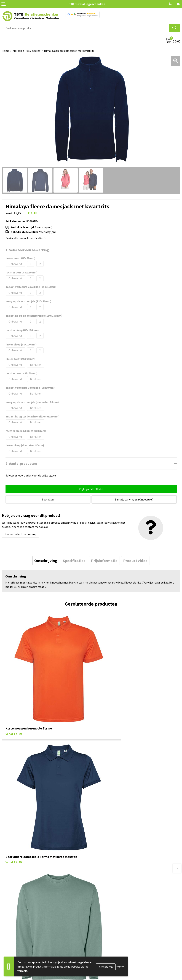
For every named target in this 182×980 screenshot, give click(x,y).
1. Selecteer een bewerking (27, 250)
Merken (17, 51)
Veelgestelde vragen (105, 880)
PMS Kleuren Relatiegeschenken (113, 902)
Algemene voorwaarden (107, 969)
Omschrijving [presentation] (46, 560)
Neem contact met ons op (21, 534)
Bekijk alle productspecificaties (26, 238)
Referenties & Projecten (107, 952)
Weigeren (120, 966)
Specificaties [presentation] (74, 560)
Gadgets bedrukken (14, 952)
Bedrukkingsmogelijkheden (109, 897)
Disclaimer (99, 963)
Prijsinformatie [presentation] (104, 560)
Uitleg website (102, 891)
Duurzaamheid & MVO (106, 918)
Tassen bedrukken (13, 942)
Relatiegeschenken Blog (108, 947)
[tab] (46, 560)
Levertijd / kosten (103, 886)
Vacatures (99, 942)
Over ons (98, 936)
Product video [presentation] (135, 560)
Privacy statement (104, 958)
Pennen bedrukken (13, 936)
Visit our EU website (105, 974)
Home (6, 51)
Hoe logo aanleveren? (106, 907)
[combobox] (85, 28)
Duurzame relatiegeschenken (20, 947)
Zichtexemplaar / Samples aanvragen (115, 913)
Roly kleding (33, 51)
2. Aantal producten (21, 463)
